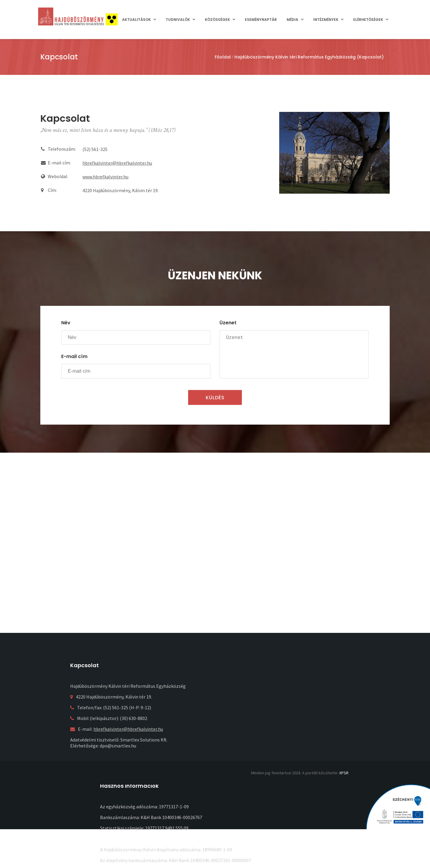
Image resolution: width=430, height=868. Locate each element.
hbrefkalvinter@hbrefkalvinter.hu (117, 163)
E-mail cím (74, 356)
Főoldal (223, 57)
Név (66, 323)
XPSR (344, 773)
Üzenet (228, 323)
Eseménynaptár (261, 20)
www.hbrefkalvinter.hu (105, 177)
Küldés (215, 398)
